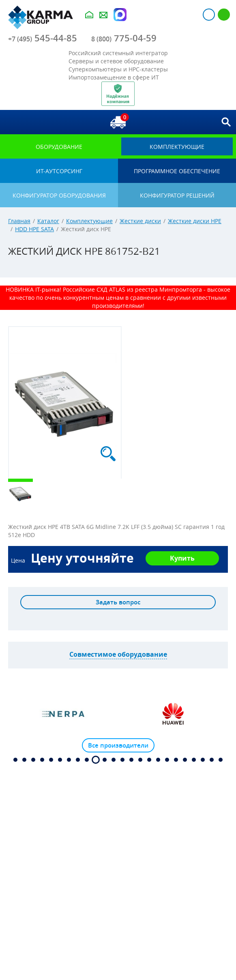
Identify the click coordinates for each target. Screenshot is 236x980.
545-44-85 (43, 38)
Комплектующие (89, 221)
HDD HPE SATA (34, 229)
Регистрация (224, 15)
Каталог (48, 221)
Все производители (118, 745)
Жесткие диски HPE (195, 221)
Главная (19, 221)
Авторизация (209, 15)
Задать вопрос (118, 602)
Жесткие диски (140, 221)
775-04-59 (124, 38)
